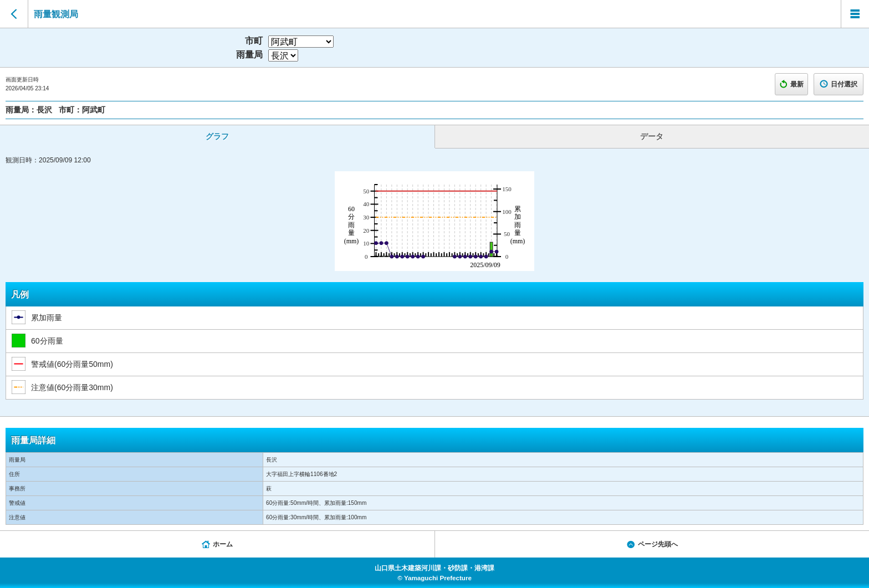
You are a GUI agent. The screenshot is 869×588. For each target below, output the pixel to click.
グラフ (217, 136)
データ (652, 136)
